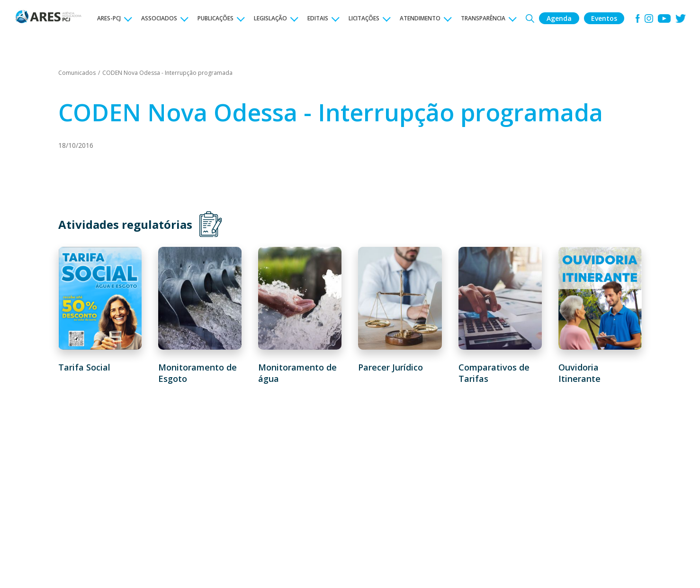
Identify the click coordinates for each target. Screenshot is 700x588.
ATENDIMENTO (420, 18)
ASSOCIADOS (159, 18)
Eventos (604, 18)
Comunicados (77, 73)
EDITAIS (318, 18)
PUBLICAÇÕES (215, 18)
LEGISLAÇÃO (270, 18)
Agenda (559, 18)
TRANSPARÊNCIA (483, 18)
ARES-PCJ (109, 18)
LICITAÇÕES (364, 18)
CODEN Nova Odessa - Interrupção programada (167, 73)
